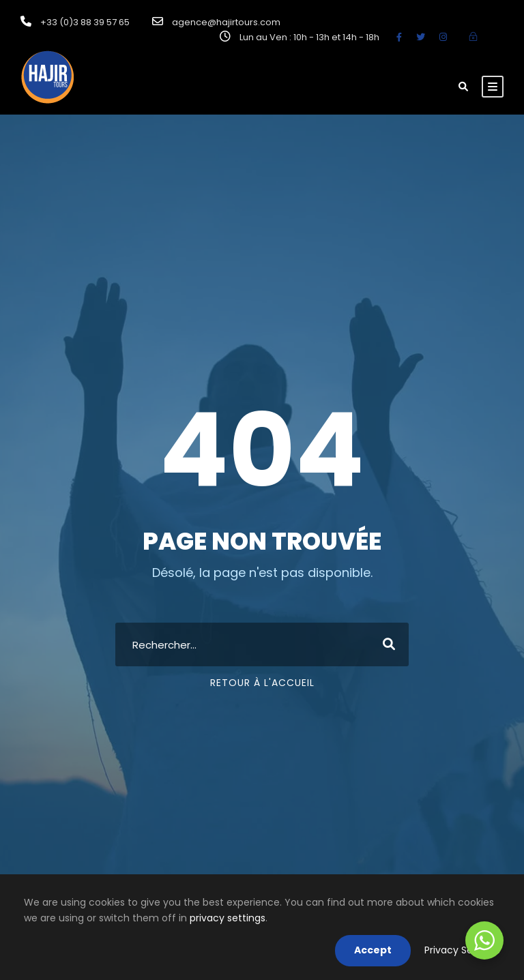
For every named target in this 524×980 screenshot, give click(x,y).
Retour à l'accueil (262, 683)
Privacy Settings (462, 950)
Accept (373, 950)
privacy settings (228, 918)
